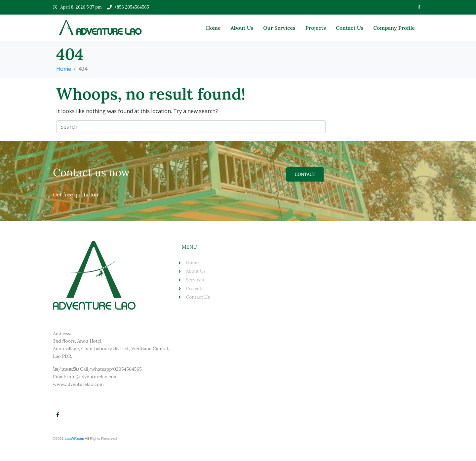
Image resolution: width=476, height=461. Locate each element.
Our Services (279, 28)
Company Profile (394, 28)
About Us (242, 28)
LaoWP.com (75, 439)
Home (213, 28)
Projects (316, 28)
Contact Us (350, 28)
